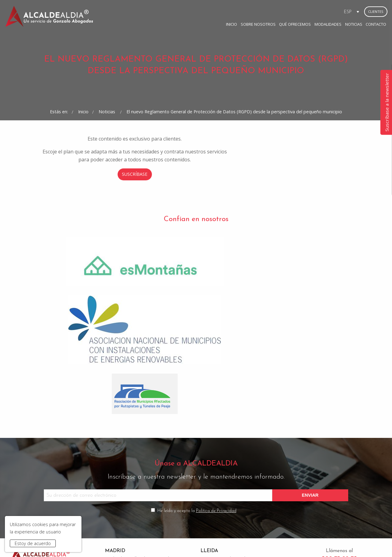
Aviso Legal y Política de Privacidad (132, 542)
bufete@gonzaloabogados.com (233, 500)
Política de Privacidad (216, 435)
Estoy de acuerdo (33, 543)
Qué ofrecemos (247, 11)
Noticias (305, 11)
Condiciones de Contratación (198, 542)
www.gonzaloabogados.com (278, 542)
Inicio (183, 11)
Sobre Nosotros (209, 11)
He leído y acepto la (197, 435)
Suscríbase (196, 225)
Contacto (328, 11)
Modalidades (279, 11)
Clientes (376, 11)
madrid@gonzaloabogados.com (138, 500)
